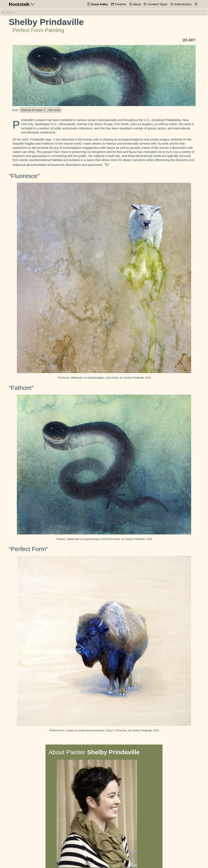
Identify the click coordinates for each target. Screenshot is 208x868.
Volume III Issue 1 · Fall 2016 (41, 110)
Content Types (157, 4)
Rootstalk (22, 4)
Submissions (183, 4)
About (137, 4)
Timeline (120, 4)
